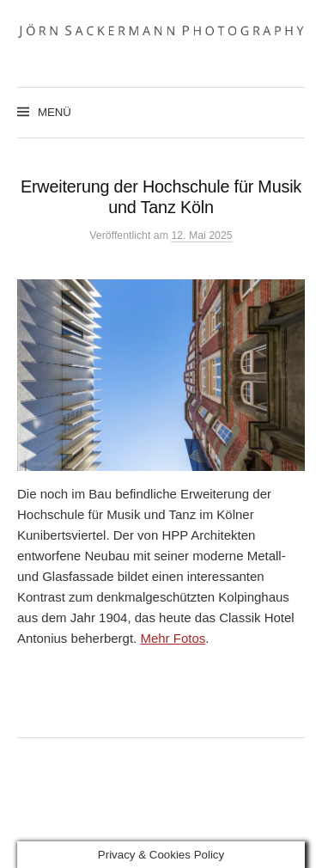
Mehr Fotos (173, 638)
